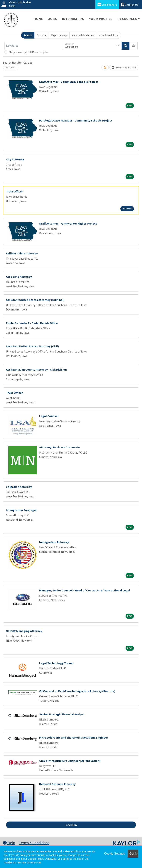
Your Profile (101, 19)
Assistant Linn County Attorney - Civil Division (36, 369)
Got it (133, 854)
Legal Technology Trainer (56, 663)
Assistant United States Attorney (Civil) (32, 346)
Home (38, 19)
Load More (71, 825)
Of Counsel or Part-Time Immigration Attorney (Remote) (77, 691)
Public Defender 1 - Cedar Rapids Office (32, 323)
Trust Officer (14, 191)
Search (28, 35)
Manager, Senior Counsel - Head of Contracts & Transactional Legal (85, 590)
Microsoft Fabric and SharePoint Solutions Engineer (74, 737)
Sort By (10, 67)
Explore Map (59, 35)
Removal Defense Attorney (57, 784)
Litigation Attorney (19, 487)
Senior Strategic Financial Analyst (62, 714)
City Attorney (15, 159)
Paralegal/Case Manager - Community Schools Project (76, 120)
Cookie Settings (114, 854)
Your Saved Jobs (109, 35)
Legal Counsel (49, 416)
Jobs (53, 19)
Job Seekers (107, 5)
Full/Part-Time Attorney (22, 253)
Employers (130, 5)
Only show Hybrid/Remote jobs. (29, 52)
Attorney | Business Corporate (59, 447)
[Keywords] (34, 46)
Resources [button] (127, 19)
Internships (73, 19)
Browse (42, 35)
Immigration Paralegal (21, 510)
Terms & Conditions (34, 843)
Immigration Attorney (54, 542)
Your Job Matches (83, 35)
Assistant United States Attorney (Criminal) (35, 300)
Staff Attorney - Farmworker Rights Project (68, 223)
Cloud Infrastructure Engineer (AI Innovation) (70, 761)
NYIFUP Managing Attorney (24, 631)
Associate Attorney (19, 277)
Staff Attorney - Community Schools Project (69, 82)
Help (9, 843)
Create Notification (124, 67)
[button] (133, 46)
